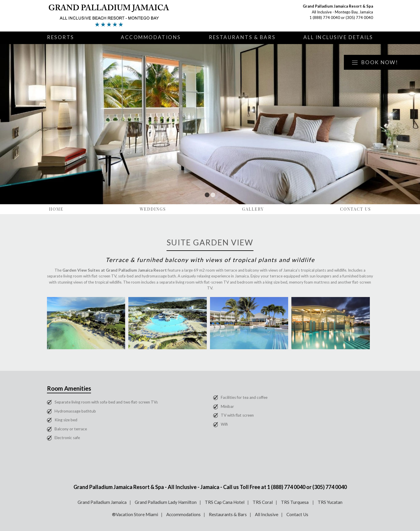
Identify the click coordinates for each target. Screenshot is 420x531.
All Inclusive (267, 514)
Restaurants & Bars (242, 37)
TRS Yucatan (330, 502)
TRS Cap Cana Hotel (225, 502)
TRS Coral (263, 502)
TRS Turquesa (295, 502)
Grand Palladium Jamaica (102, 502)
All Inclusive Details (338, 37)
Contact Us (356, 209)
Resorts (61, 37)
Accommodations (151, 37)
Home (56, 209)
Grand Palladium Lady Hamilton (166, 502)
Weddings (153, 209)
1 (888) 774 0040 (325, 18)
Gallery (253, 209)
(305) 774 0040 (359, 18)
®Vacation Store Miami (135, 514)
